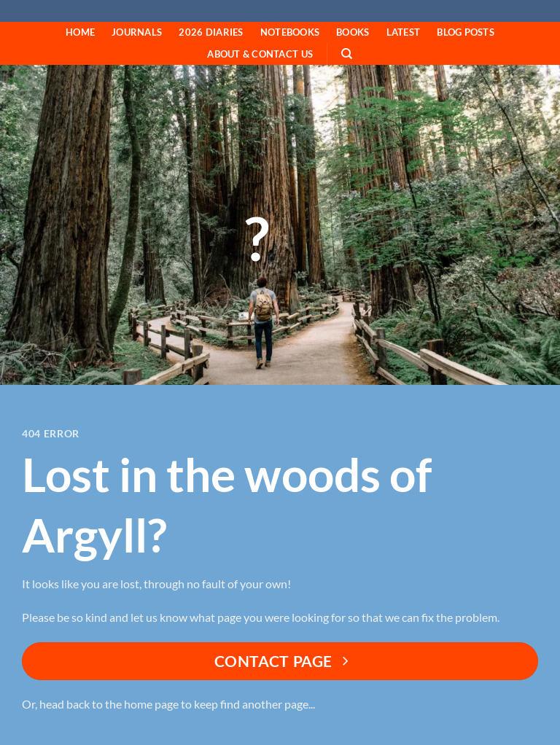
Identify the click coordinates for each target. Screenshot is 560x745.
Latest (404, 32)
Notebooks (290, 32)
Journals (137, 32)
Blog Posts (466, 32)
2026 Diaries (211, 32)
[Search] (347, 54)
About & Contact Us (260, 54)
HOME (80, 32)
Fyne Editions (280, 12)
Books (353, 32)
